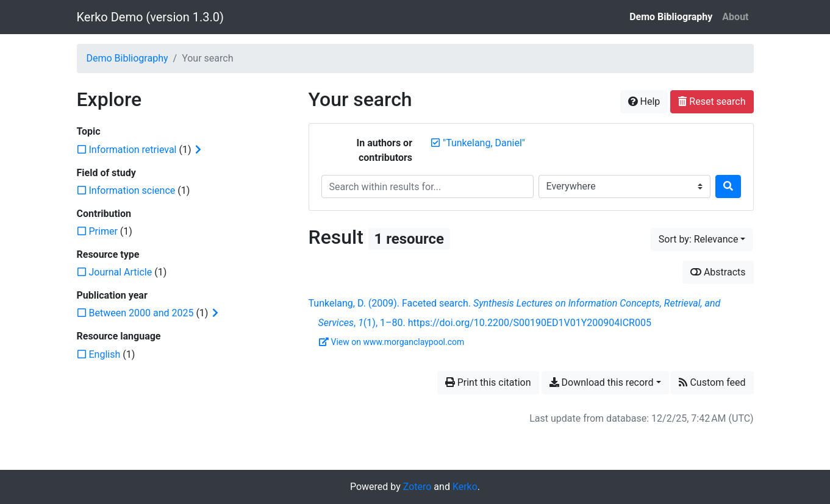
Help (644, 101)
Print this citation (488, 382)
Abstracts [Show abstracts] (718, 272)
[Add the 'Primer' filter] (103, 231)
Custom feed (712, 382)
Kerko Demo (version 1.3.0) (150, 17)
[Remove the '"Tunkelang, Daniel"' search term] (484, 143)
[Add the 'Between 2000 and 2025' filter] (141, 313)
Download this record (602, 382)
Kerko (465, 487)
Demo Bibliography (671, 17)
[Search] (728, 186)
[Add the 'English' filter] (105, 354)
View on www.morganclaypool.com (392, 342)
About (735, 17)
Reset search (712, 101)
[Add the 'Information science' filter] (132, 190)
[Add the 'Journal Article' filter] (121, 272)
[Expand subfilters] (198, 150)
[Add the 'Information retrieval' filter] (133, 150)
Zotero (417, 487)
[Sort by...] (702, 240)
